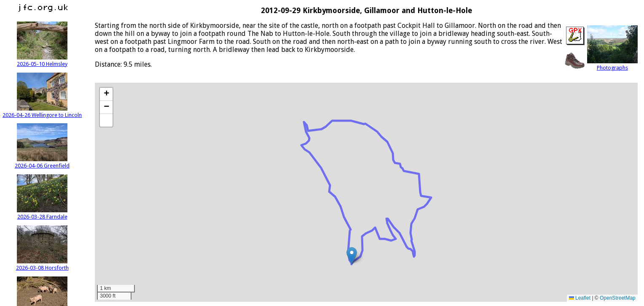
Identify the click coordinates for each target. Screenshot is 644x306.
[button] (352, 256)
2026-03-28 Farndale (42, 214)
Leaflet (580, 298)
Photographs (612, 65)
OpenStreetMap (618, 298)
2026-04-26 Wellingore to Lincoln (42, 112)
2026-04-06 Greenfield (42, 162)
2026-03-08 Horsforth (42, 265)
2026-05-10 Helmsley (42, 61)
